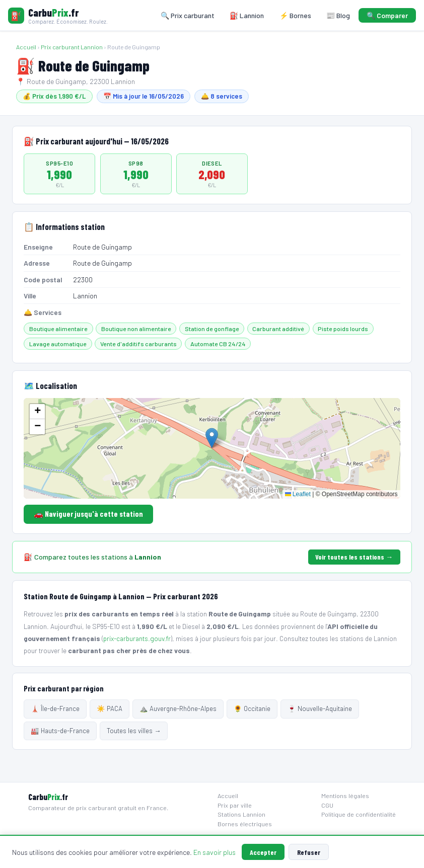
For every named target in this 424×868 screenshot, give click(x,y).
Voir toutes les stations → (354, 557)
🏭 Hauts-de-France (60, 731)
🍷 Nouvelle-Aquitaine (320, 708)
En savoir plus (215, 852)
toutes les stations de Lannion (353, 638)
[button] (212, 438)
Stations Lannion (241, 814)
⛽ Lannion (247, 15)
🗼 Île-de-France (55, 708)
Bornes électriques (245, 824)
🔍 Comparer (387, 15)
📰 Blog (338, 15)
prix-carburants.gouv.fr (137, 638)
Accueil (26, 47)
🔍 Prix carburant (188, 15)
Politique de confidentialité (359, 814)
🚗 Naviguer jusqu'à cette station (88, 514)
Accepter (263, 852)
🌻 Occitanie (252, 708)
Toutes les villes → (134, 731)
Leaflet (298, 494)
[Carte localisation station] (212, 448)
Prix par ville (235, 805)
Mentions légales (345, 796)
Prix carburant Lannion (72, 47)
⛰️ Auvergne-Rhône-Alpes (178, 708)
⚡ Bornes (295, 15)
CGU (327, 805)
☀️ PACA (110, 708)
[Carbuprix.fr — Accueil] (58, 15)
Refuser (309, 852)
